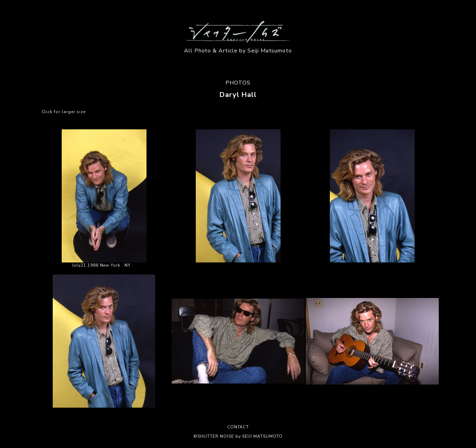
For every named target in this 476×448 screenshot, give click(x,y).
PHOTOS (238, 83)
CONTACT (238, 427)
